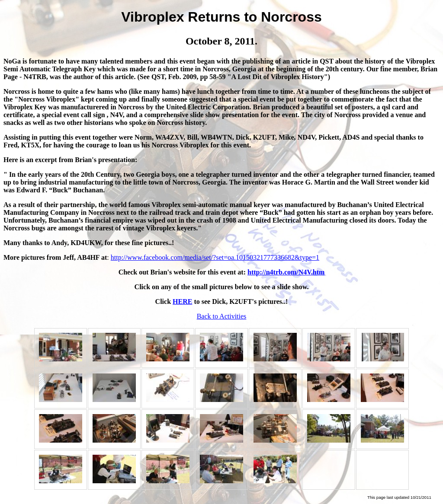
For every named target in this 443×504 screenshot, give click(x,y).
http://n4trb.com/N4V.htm (286, 272)
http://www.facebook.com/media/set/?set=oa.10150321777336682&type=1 (215, 257)
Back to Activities (222, 316)
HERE (182, 301)
